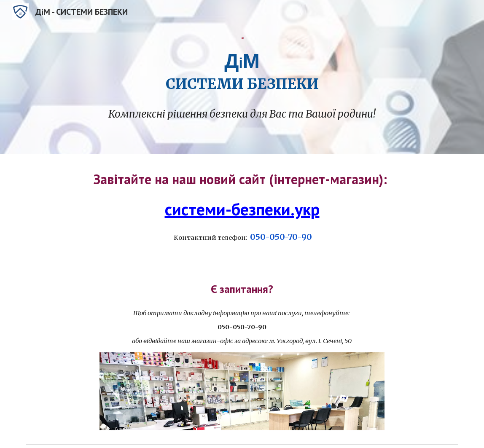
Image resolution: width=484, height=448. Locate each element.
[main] (242, 70)
